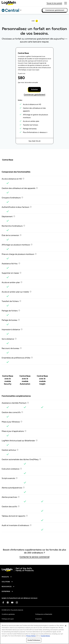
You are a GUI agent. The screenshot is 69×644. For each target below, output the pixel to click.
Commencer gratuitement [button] (35, 94)
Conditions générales (8, 614)
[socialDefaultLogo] (3, 602)
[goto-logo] (34, 570)
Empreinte (39, 619)
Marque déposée (7, 624)
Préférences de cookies (42, 624)
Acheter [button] (34, 89)
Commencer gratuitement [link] (55, 10)
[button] (7, 577)
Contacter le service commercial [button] (34, 557)
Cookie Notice (45, 640)
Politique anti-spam (8, 619)
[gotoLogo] (9, 3)
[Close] (66, 630)
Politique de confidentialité (44, 614)
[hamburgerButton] (66, 3)
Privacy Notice (31, 640)
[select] (34, 21)
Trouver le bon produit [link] (54, 3)
